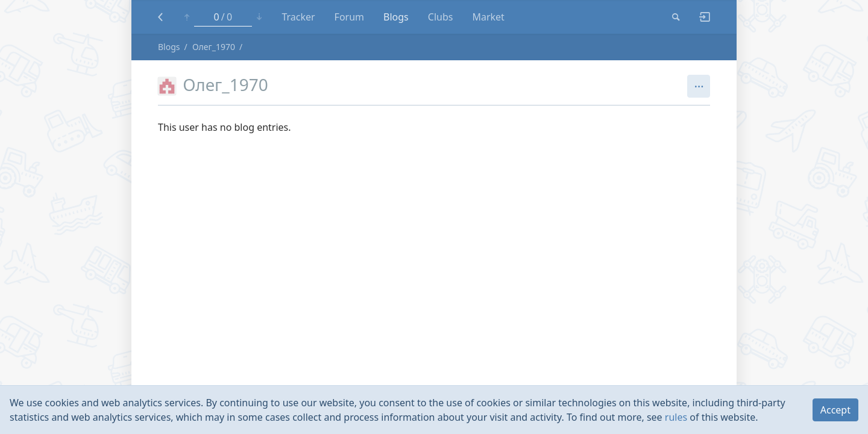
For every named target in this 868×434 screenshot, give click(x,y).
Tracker (298, 17)
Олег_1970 (214, 47)
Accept (835, 410)
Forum (349, 17)
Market (488, 17)
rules (676, 417)
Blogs (396, 17)
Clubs (441, 17)
